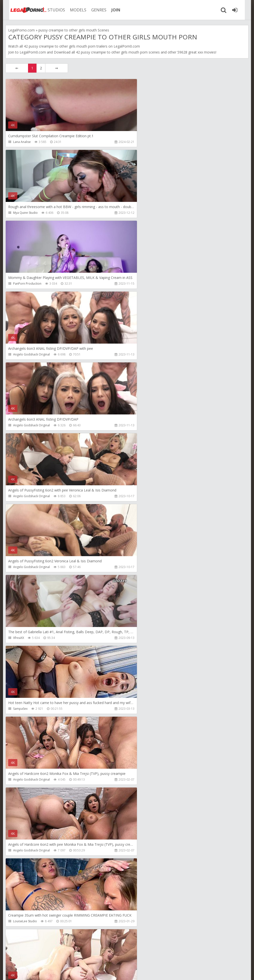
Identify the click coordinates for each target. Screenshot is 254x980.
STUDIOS (51, 10)
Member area (40, 957)
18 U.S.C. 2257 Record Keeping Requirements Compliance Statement (163, 971)
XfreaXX (139, 354)
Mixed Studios (23, 638)
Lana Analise (22, 142)
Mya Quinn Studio (145, 142)
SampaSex (20, 425)
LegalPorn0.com (33, 52)
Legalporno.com (23, 10)
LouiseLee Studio (145, 496)
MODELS (73, 10)
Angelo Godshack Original (152, 213)
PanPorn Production (27, 213)
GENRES (94, 10)
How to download (76, 957)
